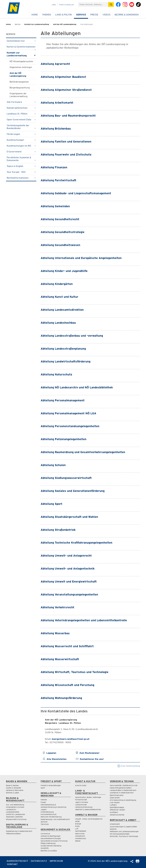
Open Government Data (21, 120)
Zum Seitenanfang (129, 766)
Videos (106, 15)
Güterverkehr (115, 798)
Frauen (43, 802)
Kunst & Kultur (81, 785)
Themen (46, 15)
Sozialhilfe (45, 848)
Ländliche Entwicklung (84, 807)
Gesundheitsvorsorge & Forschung (54, 841)
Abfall (77, 821)
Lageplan (51, 753)
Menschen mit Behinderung (51, 817)
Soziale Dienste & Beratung (51, 846)
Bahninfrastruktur (117, 795)
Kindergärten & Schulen (15, 807)
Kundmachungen (21, 140)
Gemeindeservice (21, 41)
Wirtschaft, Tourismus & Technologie (124, 836)
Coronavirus (45, 834)
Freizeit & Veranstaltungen (51, 785)
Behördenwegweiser (19, 82)
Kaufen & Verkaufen (14, 788)
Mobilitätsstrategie (117, 807)
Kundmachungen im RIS (21, 146)
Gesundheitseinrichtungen (51, 838)
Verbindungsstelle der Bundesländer (21, 127)
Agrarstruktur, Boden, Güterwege (88, 797)
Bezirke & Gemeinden (127, 15)
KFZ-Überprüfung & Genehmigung (123, 800)
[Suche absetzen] (111, 4)
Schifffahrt (114, 812)
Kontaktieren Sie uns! (92, 759)
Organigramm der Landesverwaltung (18, 95)
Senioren (44, 822)
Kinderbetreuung (47, 812)
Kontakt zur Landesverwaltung (37, 24)
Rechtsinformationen (21, 178)
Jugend (44, 809)
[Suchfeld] (93, 4)
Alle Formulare (21, 102)
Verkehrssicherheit (117, 815)
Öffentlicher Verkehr (117, 810)
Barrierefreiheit (17, 861)
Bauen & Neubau (12, 785)
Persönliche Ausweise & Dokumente (21, 159)
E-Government (21, 152)
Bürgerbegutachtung (20, 88)
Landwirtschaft (81, 805)
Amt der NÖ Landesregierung (65, 24)
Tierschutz (45, 824)
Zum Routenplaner (89, 753)
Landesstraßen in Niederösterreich (123, 790)
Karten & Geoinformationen (21, 48)
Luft (77, 829)
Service (81, 15)
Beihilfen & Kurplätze (49, 851)
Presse (94, 15)
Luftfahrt (113, 805)
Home (35, 15)
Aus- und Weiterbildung (15, 805)
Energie (78, 824)
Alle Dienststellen (57, 759)
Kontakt (12, 864)
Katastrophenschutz (21, 108)
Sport (43, 788)
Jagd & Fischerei (82, 802)
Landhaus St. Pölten (21, 114)
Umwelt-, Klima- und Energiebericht (89, 819)
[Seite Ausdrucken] (138, 862)
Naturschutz (80, 834)
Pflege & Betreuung (48, 843)
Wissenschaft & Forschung (16, 819)
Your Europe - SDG (21, 172)
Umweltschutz (81, 838)
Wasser (78, 841)
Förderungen (21, 134)
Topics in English (66, 5)
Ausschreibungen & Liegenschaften (123, 827)
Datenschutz (39, 861)
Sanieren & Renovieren (15, 790)
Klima (77, 826)
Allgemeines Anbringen (21, 67)
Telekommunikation (13, 834)
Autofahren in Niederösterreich (122, 793)
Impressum (56, 861)
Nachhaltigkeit (81, 831)
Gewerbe (113, 829)
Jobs (54, 5)
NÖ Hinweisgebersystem (21, 61)
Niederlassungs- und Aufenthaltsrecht (55, 819)
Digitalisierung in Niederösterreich (19, 831)
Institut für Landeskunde (15, 814)
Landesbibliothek (13, 812)
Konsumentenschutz (49, 814)
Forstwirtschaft (81, 800)
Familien (44, 800)
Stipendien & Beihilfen (14, 817)
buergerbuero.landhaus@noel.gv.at (71, 739)
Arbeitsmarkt (115, 824)
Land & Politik (64, 15)
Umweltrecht (80, 836)
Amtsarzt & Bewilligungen (51, 836)
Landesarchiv (11, 809)
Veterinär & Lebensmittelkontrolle (88, 809)
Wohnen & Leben (12, 793)
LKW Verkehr (115, 803)
